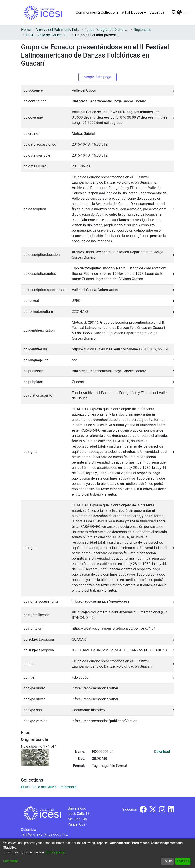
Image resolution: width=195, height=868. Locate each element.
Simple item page (97, 77)
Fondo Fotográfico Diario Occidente (107, 30)
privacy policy (55, 852)
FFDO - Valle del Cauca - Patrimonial (48, 35)
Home (26, 30)
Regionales (142, 30)
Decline (167, 861)
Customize (10, 861)
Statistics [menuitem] (157, 12)
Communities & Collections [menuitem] (97, 12)
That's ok (183, 861)
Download (162, 752)
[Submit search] (174, 12)
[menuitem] (134, 12)
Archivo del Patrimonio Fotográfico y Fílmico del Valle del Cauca (58, 30)
